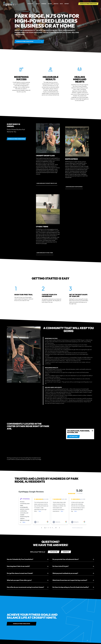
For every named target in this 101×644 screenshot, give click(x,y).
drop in (38, 4)
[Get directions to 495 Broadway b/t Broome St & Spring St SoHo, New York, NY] (73, 437)
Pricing (50, 4)
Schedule (44, 4)
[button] (31, 4)
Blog (61, 4)
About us (56, 4)
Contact (67, 4)
